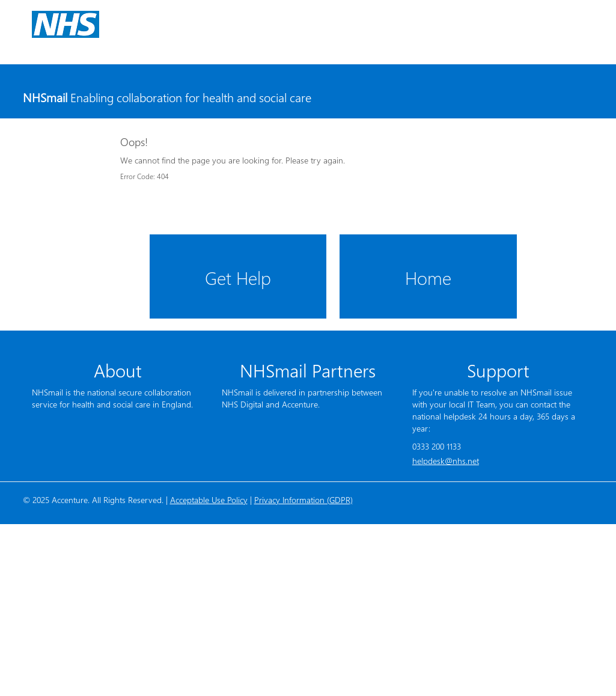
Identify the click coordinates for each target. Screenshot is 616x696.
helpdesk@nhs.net (446, 461)
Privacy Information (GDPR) (303, 500)
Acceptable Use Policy (209, 500)
